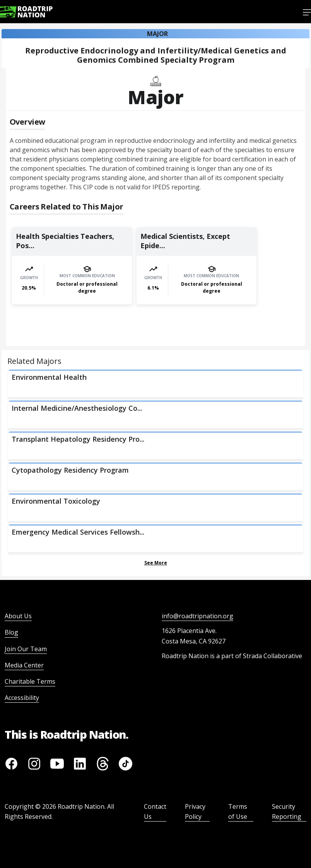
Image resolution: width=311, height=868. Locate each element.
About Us (18, 616)
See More (156, 563)
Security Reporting (287, 811)
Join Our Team (26, 649)
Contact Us (155, 811)
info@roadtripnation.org (197, 616)
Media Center (24, 665)
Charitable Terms (30, 681)
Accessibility (22, 698)
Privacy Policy (195, 811)
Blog (11, 632)
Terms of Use (238, 811)
